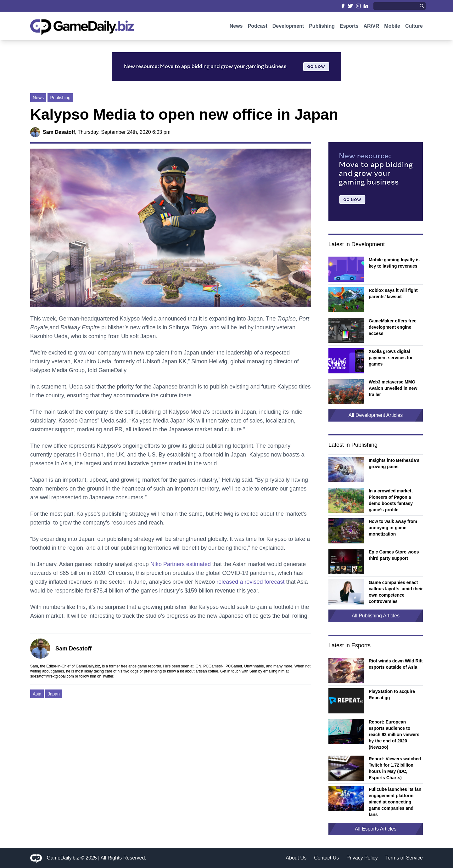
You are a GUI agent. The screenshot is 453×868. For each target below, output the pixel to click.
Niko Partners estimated (181, 564)
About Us (296, 858)
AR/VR (372, 28)
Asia (37, 694)
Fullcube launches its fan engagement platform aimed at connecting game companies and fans (395, 802)
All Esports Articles (376, 829)
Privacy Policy (362, 858)
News (236, 28)
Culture (414, 28)
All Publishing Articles (376, 616)
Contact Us (326, 858)
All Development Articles (376, 415)
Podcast (257, 28)
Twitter (108, 676)
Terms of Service (404, 858)
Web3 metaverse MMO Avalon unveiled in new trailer (393, 388)
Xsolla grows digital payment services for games (391, 358)
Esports (349, 28)
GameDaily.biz (63, 858)
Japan (54, 694)
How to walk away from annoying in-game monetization (393, 528)
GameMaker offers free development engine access (393, 327)
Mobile (392, 28)
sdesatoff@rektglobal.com (52, 676)
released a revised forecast (250, 582)
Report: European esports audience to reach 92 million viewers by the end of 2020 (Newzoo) (394, 735)
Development (288, 28)
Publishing (322, 28)
